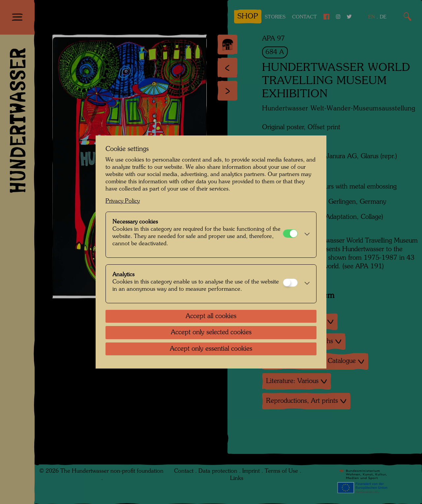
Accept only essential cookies (211, 349)
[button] (305, 235)
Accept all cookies (211, 316)
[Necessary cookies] (290, 234)
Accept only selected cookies (211, 333)
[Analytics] (290, 283)
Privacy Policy (123, 201)
